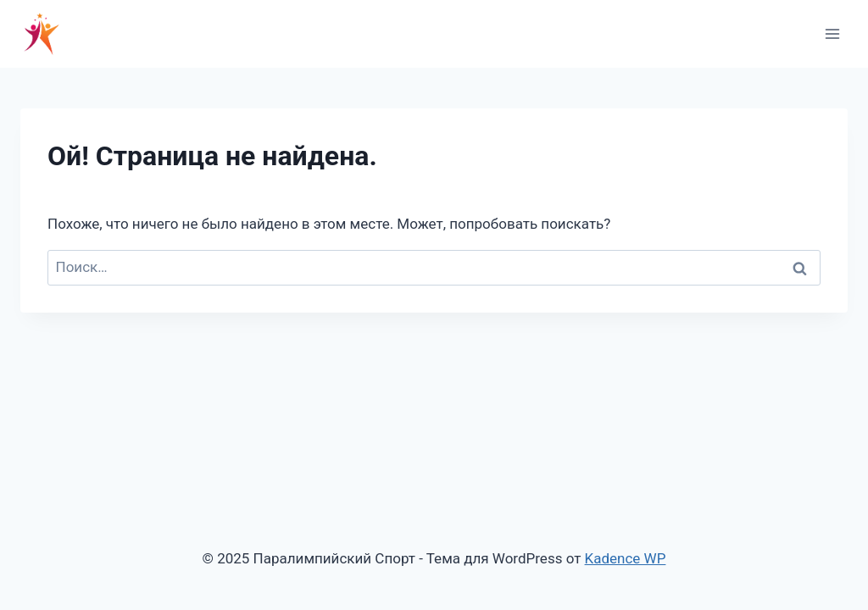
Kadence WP (626, 558)
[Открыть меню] (832, 33)
